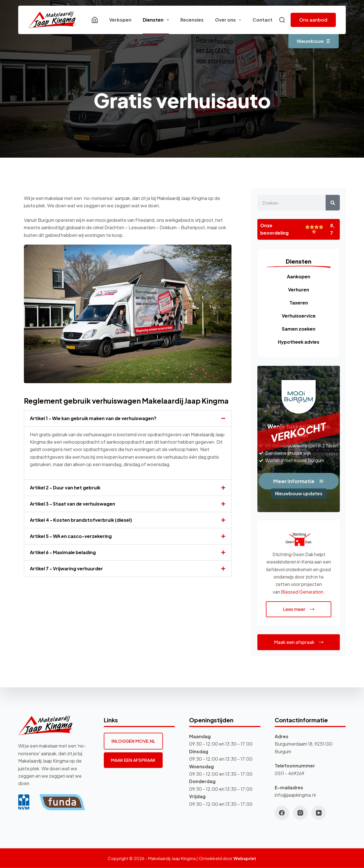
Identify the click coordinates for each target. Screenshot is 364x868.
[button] (128, 418)
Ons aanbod (313, 20)
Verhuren (299, 290)
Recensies (192, 20)
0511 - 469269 (289, 773)
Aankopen (299, 277)
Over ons (229, 20)
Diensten (157, 20)
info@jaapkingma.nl (295, 795)
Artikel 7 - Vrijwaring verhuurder (66, 568)
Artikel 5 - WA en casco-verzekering (71, 536)
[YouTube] (319, 813)
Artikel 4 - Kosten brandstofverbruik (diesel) (81, 520)
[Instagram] (300, 813)
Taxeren (299, 303)
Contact (262, 20)
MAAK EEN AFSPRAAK (133, 760)
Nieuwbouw (314, 41)
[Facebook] (282, 813)
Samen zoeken (299, 329)
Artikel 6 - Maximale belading (63, 552)
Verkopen (120, 20)
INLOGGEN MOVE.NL (133, 741)
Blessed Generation (302, 592)
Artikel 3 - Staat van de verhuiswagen (73, 504)
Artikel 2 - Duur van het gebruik (65, 488)
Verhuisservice (299, 316)
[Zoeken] (282, 20)
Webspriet (245, 858)
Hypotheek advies (299, 342)
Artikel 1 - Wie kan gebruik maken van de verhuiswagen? (93, 418)
